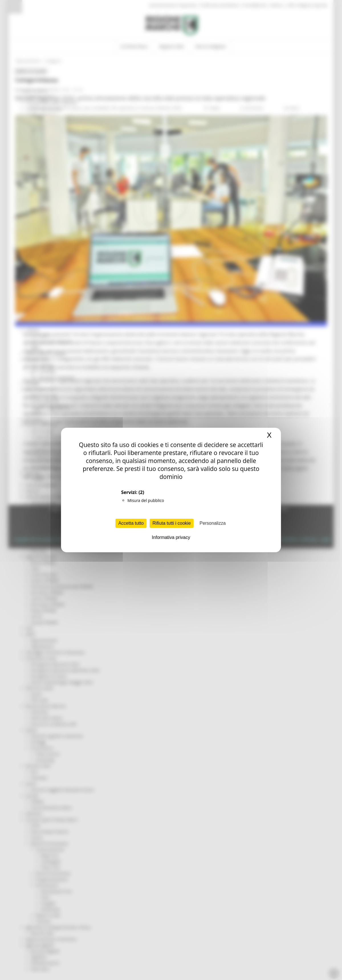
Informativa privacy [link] (171, 537)
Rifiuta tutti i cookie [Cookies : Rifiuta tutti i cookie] (172, 523)
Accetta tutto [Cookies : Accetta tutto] (131, 523)
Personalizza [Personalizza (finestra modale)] (213, 523)
